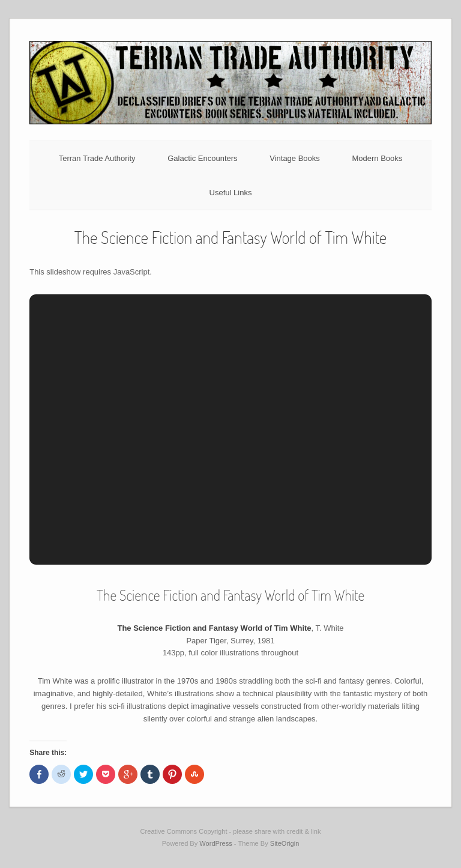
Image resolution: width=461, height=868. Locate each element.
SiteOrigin (285, 843)
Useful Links (231, 193)
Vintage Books (295, 158)
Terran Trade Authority (97, 158)
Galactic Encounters (202, 158)
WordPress (215, 843)
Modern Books (377, 158)
